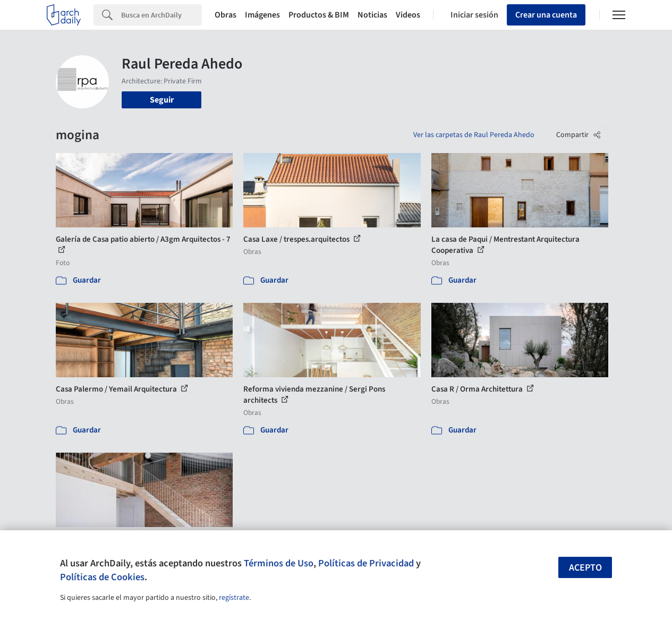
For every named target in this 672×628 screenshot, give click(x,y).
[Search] (161, 15)
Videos (408, 15)
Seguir (162, 100)
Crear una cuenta (546, 15)
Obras (226, 15)
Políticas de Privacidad (366, 563)
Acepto (585, 568)
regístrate (234, 598)
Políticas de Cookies (102, 577)
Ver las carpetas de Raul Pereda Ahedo (474, 135)
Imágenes (262, 15)
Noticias (372, 15)
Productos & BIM (319, 15)
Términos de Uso (279, 563)
